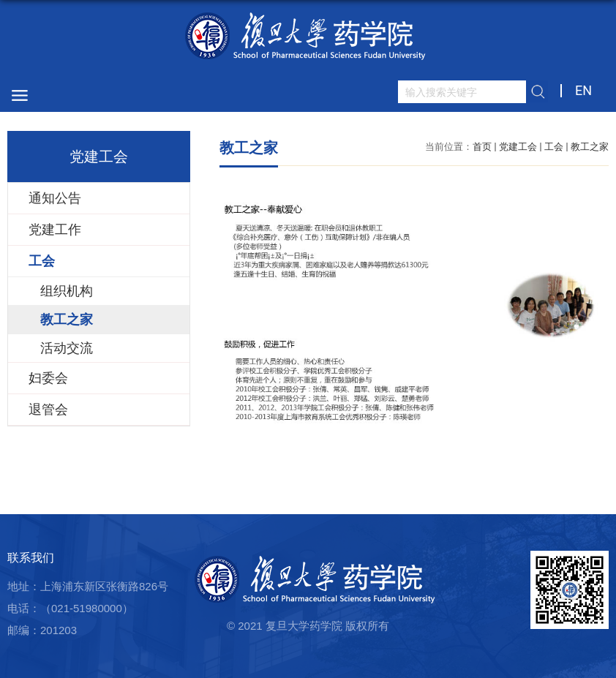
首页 (482, 147)
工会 (554, 147)
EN (583, 90)
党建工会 (518, 147)
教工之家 (590, 147)
